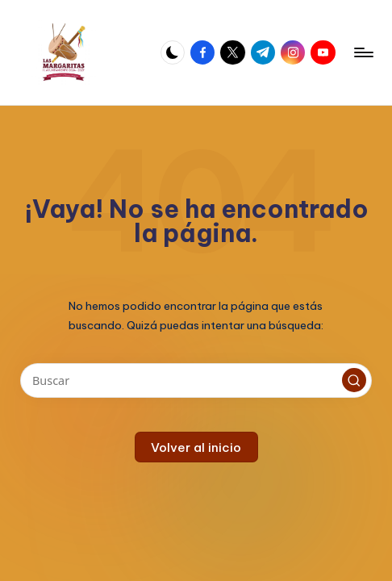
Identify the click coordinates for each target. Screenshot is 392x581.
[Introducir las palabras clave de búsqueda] (196, 380)
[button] (354, 380)
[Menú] (363, 52)
